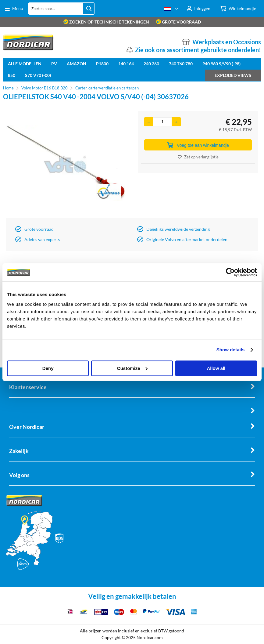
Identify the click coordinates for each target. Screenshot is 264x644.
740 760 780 (181, 64)
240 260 (151, 64)
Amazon (77, 64)
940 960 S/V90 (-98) (221, 64)
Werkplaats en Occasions (227, 42)
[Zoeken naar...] (89, 9)
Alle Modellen (25, 64)
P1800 (102, 64)
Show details (231, 350)
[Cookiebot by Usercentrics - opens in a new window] (230, 272)
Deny (48, 368)
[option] (66, 163)
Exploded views (233, 75)
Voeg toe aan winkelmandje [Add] (198, 145)
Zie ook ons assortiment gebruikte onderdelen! (198, 50)
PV (54, 64)
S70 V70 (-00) (38, 75)
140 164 (126, 64)
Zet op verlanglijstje (198, 157)
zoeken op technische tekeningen (106, 22)
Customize (132, 368)
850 (12, 75)
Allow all (216, 368)
